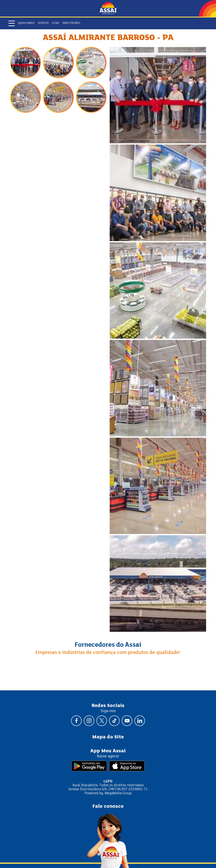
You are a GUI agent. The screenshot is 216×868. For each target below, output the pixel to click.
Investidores (71, 23)
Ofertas (43, 23)
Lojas (56, 23)
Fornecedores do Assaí (108, 645)
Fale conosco (108, 806)
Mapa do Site (108, 737)
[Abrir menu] (12, 23)
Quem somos (26, 23)
